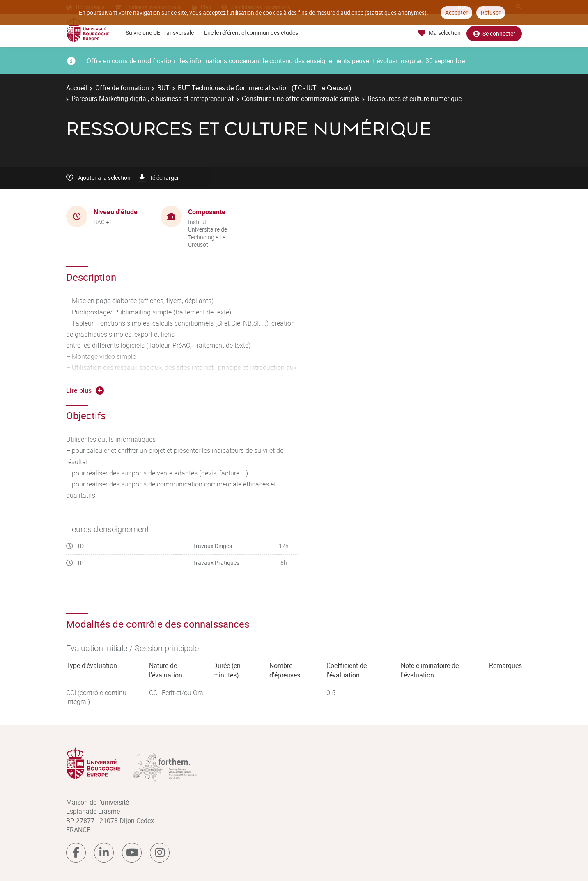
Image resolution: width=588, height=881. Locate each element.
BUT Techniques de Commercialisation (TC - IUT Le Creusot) (265, 88)
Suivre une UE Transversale (160, 33)
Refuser (491, 13)
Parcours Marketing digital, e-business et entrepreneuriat (153, 99)
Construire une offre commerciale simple (301, 99)
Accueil (77, 88)
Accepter (456, 13)
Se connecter (494, 33)
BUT (163, 88)
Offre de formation (122, 88)
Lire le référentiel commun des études (251, 33)
